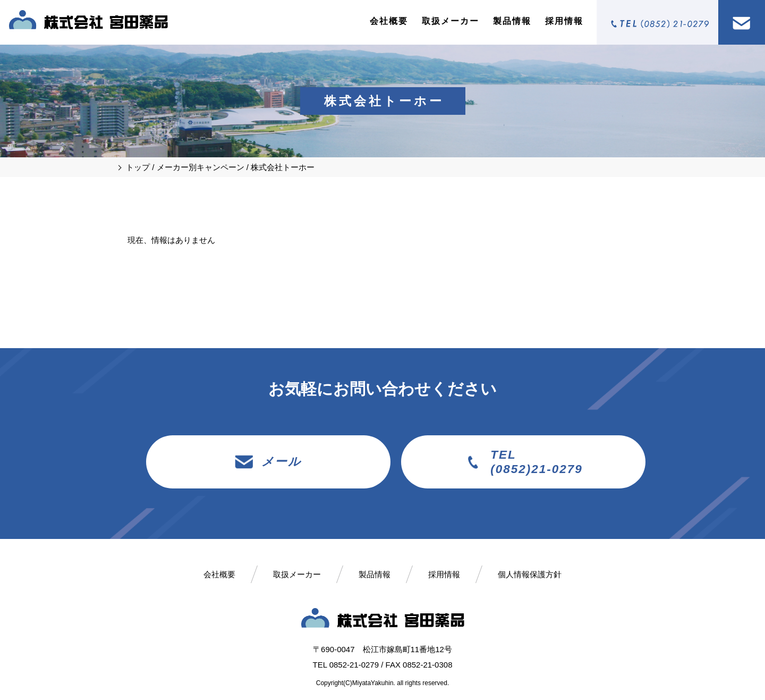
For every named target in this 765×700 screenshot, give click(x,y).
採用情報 (564, 21)
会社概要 (389, 21)
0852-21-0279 (354, 665)
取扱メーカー (450, 21)
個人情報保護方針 (530, 574)
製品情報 (512, 21)
